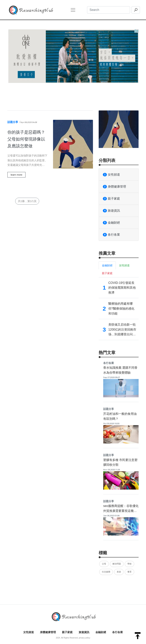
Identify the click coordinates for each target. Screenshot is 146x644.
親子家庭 (111, 199)
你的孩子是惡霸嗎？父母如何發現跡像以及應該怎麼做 (26, 139)
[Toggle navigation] (73, 10)
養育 (129, 572)
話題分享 (13, 122)
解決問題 (117, 564)
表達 (119, 572)
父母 (104, 564)
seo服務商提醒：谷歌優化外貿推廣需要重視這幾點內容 (121, 511)
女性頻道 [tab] (124, 265)
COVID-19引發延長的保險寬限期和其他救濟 (122, 288)
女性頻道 (111, 175)
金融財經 (111, 223)
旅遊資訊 (111, 211)
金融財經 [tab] (107, 265)
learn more (16, 175)
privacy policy (84, 638)
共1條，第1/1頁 (27, 201)
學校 (129, 564)
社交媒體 (106, 572)
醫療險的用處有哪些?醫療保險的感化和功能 (121, 308)
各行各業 (111, 235)
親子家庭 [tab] (107, 273)
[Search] (109, 10)
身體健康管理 (114, 187)
